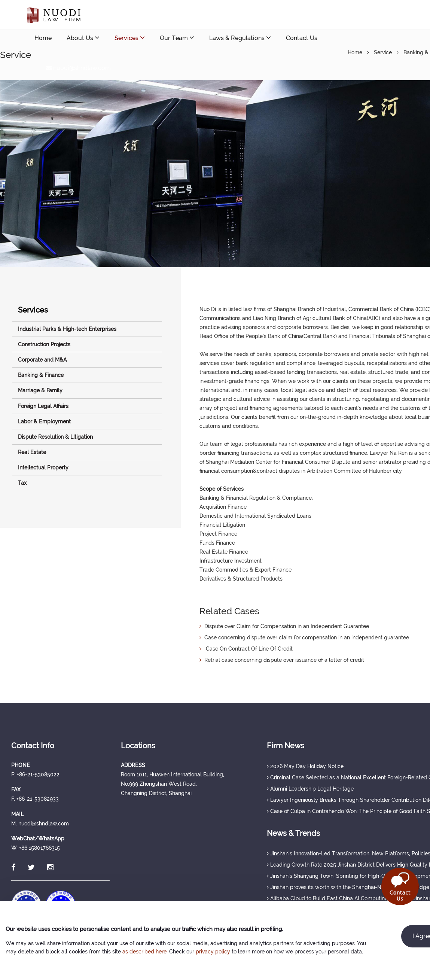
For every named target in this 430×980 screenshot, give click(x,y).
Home (43, 38)
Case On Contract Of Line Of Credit (246, 649)
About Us (83, 38)
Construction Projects (44, 344)
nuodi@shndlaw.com (78, 68)
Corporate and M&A (42, 360)
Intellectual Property (43, 468)
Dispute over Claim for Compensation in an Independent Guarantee (284, 626)
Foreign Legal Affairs (43, 406)
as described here (144, 952)
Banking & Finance (41, 375)
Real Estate (32, 452)
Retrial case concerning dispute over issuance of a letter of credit (282, 660)
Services (130, 38)
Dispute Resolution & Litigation (55, 437)
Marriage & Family (40, 390)
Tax (22, 483)
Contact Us (302, 38)
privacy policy (213, 952)
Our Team (177, 38)
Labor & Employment (44, 421)
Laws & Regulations (240, 38)
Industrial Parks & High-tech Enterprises (67, 329)
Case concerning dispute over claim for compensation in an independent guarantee (304, 637)
